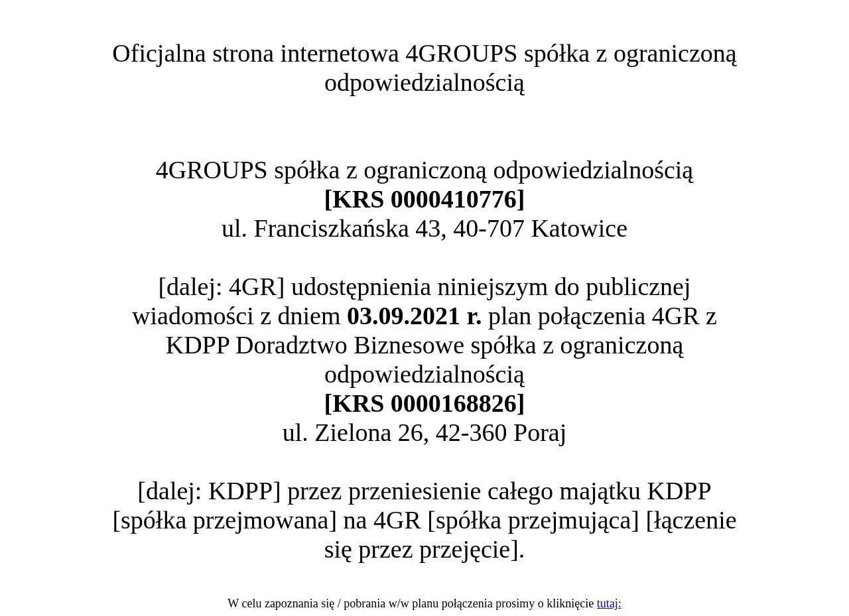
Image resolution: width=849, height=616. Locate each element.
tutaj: (609, 603)
